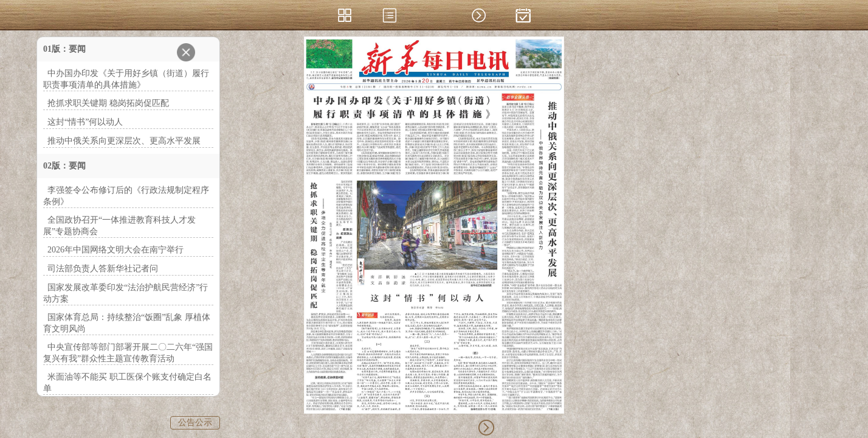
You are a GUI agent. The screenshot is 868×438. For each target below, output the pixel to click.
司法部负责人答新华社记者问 (103, 269)
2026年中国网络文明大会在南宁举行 (115, 250)
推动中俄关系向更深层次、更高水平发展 (124, 141)
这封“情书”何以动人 (85, 122)
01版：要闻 (64, 49)
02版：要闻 (64, 166)
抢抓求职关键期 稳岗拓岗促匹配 (108, 103)
